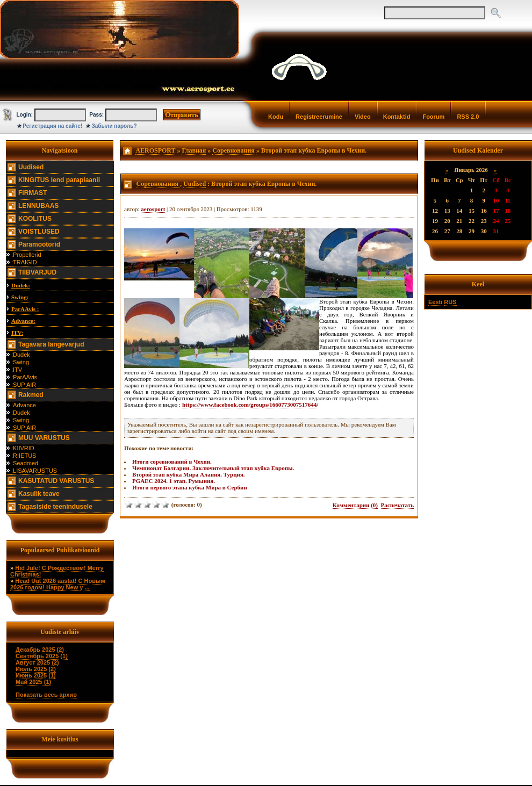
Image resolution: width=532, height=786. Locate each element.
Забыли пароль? (114, 126)
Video (363, 117)
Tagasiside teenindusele (55, 507)
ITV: (17, 333)
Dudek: (21, 285)
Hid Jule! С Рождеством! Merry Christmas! (57, 571)
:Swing (20, 362)
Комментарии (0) (355, 505)
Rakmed (31, 395)
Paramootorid (39, 244)
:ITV (17, 370)
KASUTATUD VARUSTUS (56, 481)
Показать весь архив (46, 695)
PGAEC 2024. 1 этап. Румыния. (174, 481)
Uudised (31, 167)
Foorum (433, 117)
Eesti (435, 302)
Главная (194, 150)
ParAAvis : (25, 309)
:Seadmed (25, 463)
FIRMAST (33, 193)
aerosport (153, 209)
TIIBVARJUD (37, 272)
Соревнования (234, 150)
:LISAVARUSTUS (34, 471)
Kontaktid (397, 117)
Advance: (23, 321)
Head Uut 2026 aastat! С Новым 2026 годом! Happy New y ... (58, 584)
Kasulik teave (39, 494)
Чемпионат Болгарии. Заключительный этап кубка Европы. (213, 468)
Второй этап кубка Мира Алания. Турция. (189, 474)
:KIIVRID (23, 448)
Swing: (20, 297)
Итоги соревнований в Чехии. (172, 461)
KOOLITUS (35, 219)
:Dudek (21, 355)
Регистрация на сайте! (52, 126)
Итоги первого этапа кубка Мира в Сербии (190, 487)
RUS (450, 302)
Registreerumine (319, 117)
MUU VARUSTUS (44, 438)
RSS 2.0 (468, 117)
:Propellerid (26, 255)
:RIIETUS (24, 456)
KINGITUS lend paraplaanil (59, 180)
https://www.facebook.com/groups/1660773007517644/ (250, 405)
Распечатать (397, 505)
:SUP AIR (24, 385)
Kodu (276, 117)
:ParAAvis (24, 377)
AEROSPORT (155, 150)
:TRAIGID (24, 262)
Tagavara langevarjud (51, 344)
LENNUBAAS (38, 206)
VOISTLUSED (39, 232)
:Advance (24, 405)
